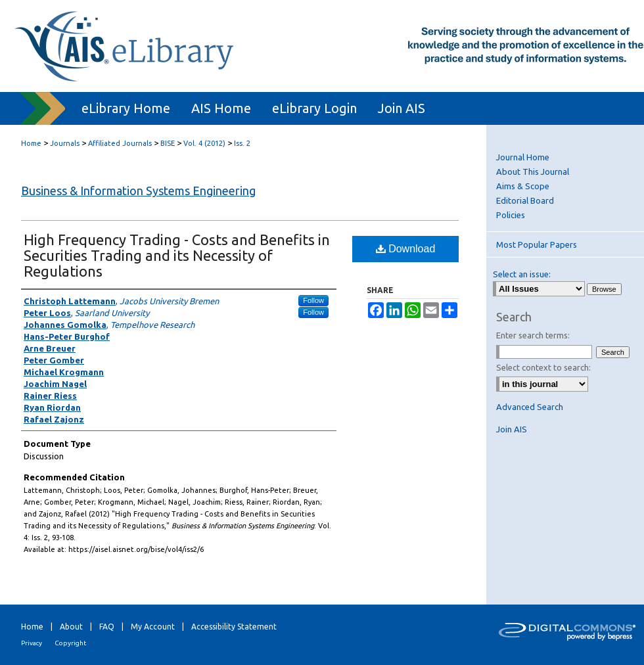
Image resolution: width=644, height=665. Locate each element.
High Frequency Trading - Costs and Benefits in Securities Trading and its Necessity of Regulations (177, 255)
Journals (65, 143)
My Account (153, 627)
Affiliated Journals (120, 143)
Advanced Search (530, 407)
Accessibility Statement (234, 627)
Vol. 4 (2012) (204, 143)
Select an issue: (522, 274)
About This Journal (533, 172)
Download (406, 249)
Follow (313, 300)
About (71, 627)
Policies (511, 215)
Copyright (70, 643)
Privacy (32, 643)
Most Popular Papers (537, 244)
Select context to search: (543, 367)
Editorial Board (525, 200)
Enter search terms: (533, 335)
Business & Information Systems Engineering (138, 191)
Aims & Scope (523, 186)
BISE (168, 143)
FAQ (107, 627)
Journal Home (523, 157)
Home (31, 143)
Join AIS (512, 429)
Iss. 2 (242, 143)
